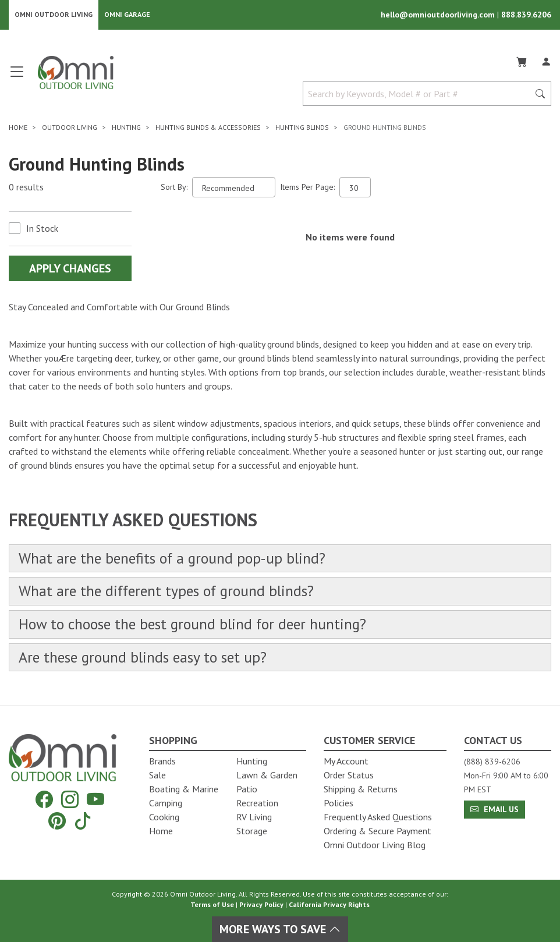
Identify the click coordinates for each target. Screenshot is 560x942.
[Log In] (546, 61)
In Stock (42, 229)
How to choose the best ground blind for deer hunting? (195, 626)
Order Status (349, 775)
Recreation (257, 803)
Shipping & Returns (361, 789)
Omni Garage (127, 15)
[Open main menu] (17, 77)
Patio (247, 789)
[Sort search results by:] (234, 188)
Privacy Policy (261, 904)
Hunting (252, 761)
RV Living (254, 817)
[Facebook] (44, 800)
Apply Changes (70, 269)
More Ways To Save (280, 929)
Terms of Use (212, 904)
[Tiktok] (83, 821)
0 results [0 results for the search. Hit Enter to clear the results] (26, 187)
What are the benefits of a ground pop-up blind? (174, 559)
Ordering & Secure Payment (378, 831)
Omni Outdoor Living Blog (375, 845)
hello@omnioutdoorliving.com (439, 15)
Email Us (495, 809)
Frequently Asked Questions (378, 817)
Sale (157, 775)
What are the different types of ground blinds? (169, 592)
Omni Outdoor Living (54, 15)
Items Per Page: (307, 187)
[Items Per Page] (355, 188)
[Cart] (522, 61)
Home (161, 831)
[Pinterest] (57, 821)
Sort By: (174, 187)
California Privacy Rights (329, 904)
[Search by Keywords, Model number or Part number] (419, 94)
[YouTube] (95, 800)
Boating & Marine (184, 789)
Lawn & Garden (267, 775)
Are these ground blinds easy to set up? (144, 659)
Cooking (164, 817)
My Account (346, 761)
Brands (162, 761)
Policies (339, 803)
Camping (166, 803)
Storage (252, 831)
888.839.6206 (526, 15)
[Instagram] (70, 800)
